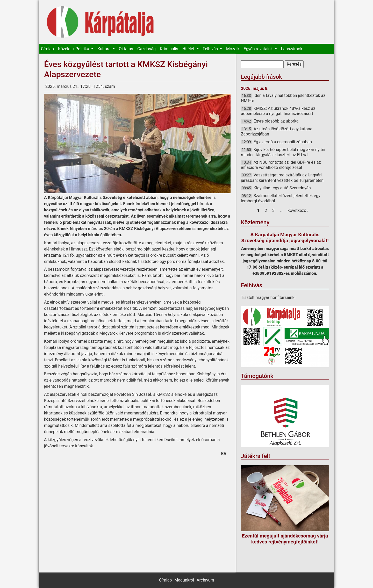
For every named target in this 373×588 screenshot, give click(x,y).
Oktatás (126, 49)
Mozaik (233, 49)
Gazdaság (146, 49)
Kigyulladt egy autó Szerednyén (282, 188)
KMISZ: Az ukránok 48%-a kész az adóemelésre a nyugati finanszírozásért (278, 111)
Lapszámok (292, 49)
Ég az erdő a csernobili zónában (283, 142)
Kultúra (104, 49)
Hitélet (189, 49)
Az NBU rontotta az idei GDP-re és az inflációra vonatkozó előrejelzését (281, 165)
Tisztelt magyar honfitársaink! (268, 297)
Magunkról (184, 580)
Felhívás (211, 49)
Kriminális (169, 49)
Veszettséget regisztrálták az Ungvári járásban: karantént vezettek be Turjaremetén (282, 178)
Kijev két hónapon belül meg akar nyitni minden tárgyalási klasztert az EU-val (283, 152)
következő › (298, 210)
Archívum (205, 580)
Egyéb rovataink (259, 49)
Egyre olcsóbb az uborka (276, 121)
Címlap (47, 49)
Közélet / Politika (74, 49)
